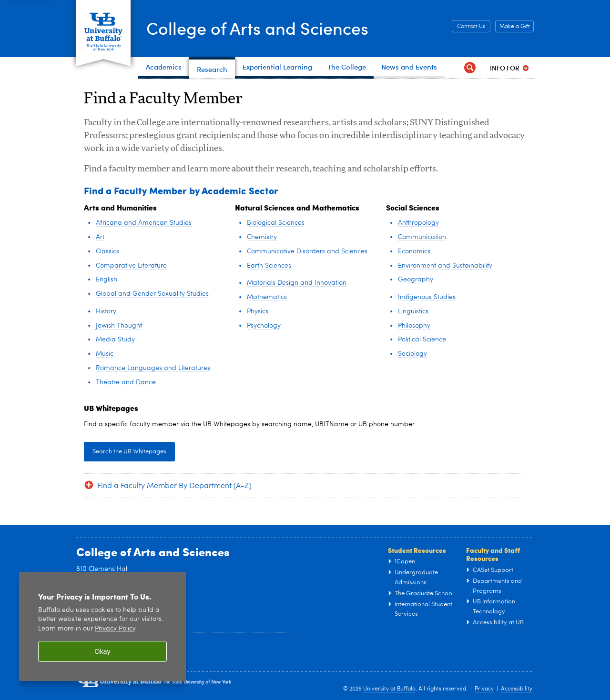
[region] (102, 626)
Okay (102, 651)
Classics (107, 251)
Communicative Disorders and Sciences (307, 251)
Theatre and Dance (126, 382)
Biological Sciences (276, 223)
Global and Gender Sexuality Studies (152, 294)
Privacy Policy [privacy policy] (115, 629)
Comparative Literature (131, 266)
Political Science (422, 340)
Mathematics (267, 297)
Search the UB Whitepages (129, 452)
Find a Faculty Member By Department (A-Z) (174, 486)
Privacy (484, 689)
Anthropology (418, 223)
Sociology (412, 354)
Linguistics (413, 311)
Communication (422, 237)
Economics (414, 251)
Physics (258, 311)
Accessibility (517, 689)
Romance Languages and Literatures (153, 368)
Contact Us (471, 27)
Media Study (115, 340)
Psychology (264, 326)
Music (105, 354)
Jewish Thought (119, 326)
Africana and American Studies (144, 223)
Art (100, 237)
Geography (416, 280)
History (106, 311)
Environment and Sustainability (445, 266)
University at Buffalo (389, 689)
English (107, 280)
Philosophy (414, 326)
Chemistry (262, 237)
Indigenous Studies (427, 297)
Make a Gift (515, 27)
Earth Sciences (269, 266)
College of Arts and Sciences (257, 28)
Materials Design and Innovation (297, 283)
